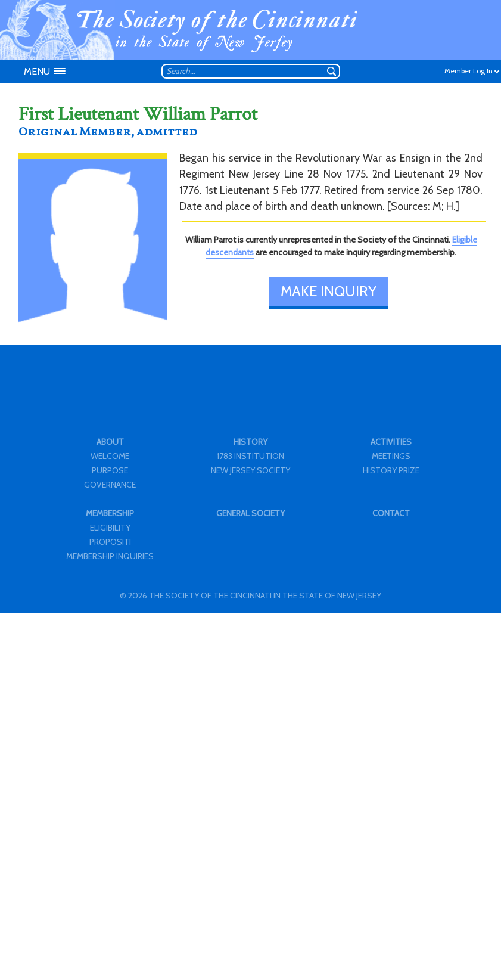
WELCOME (110, 456)
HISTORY (251, 442)
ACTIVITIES (391, 442)
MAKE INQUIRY (329, 291)
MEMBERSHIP (110, 513)
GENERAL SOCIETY (251, 513)
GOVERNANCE (110, 485)
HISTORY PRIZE (391, 470)
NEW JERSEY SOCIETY (251, 470)
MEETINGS (391, 456)
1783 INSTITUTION (251, 456)
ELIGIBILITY (110, 528)
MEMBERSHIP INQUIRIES (110, 556)
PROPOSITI (110, 542)
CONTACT (391, 513)
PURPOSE (110, 470)
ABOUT (110, 442)
